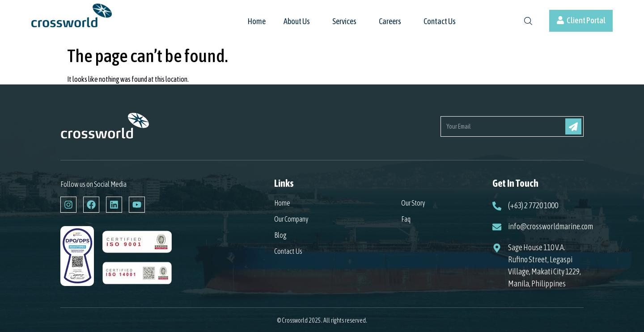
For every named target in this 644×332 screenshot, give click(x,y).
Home (257, 22)
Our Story (413, 203)
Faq (406, 219)
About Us (297, 22)
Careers (390, 22)
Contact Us (440, 22)
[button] (299, 26)
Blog (280, 235)
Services (344, 22)
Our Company (291, 219)
